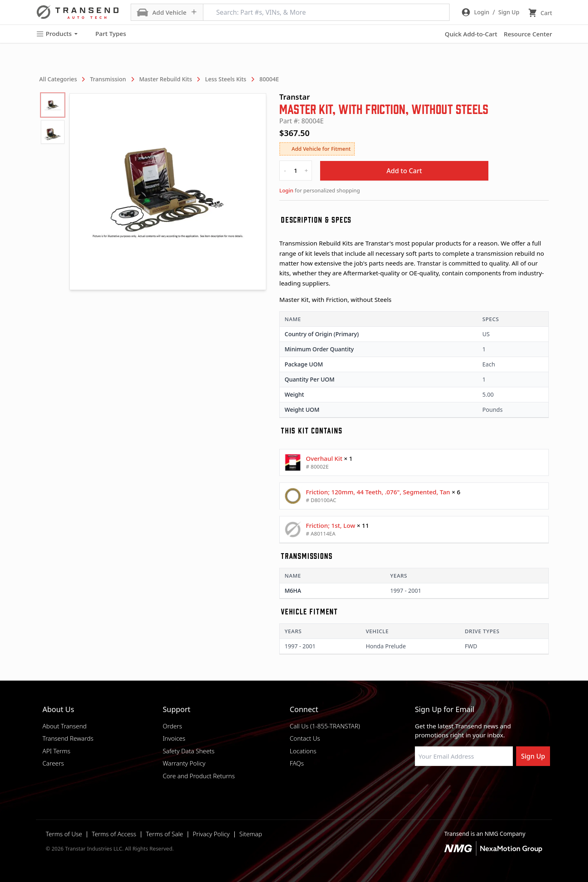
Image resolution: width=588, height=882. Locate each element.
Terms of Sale (164, 834)
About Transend (65, 726)
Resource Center (528, 34)
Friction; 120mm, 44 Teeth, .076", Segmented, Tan (378, 492)
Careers (53, 763)
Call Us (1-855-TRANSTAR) (325, 726)
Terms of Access (114, 834)
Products (57, 34)
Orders (172, 726)
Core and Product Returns (199, 776)
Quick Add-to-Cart (471, 34)
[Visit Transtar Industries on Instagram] (459, 786)
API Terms (56, 751)
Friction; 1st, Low (331, 525)
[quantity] (296, 171)
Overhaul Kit (324, 458)
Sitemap (251, 834)
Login (286, 190)
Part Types (106, 34)
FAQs (297, 763)
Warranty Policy (184, 763)
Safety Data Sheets (188, 751)
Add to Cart (404, 171)
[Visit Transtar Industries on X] (480, 786)
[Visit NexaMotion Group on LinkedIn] (439, 786)
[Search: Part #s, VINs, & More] (326, 12)
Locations (303, 751)
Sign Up (533, 756)
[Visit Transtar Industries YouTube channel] (500, 786)
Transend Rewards (68, 738)
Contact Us (305, 738)
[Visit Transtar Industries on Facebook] (419, 786)
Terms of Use (64, 834)
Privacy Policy (211, 834)
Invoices (174, 738)
